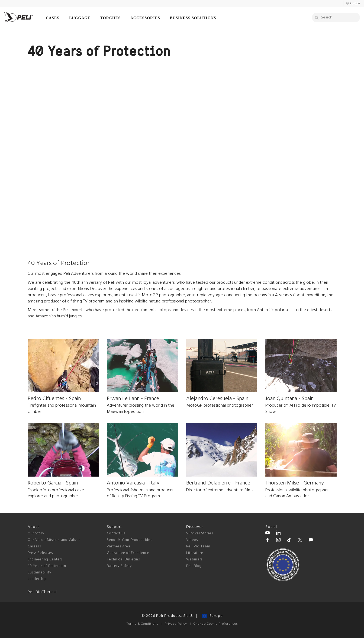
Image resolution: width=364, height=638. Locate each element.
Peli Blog (194, 566)
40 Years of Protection (47, 566)
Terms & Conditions (142, 624)
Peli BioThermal (42, 592)
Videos (192, 540)
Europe (212, 616)
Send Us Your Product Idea (130, 540)
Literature (195, 553)
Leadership (37, 579)
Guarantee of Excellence (128, 553)
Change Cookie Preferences (216, 624)
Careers (34, 546)
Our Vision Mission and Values (54, 540)
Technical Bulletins (123, 559)
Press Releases (40, 553)
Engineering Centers (45, 559)
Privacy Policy (176, 624)
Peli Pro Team (198, 546)
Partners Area (119, 546)
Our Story (36, 533)
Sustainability (39, 572)
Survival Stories (200, 533)
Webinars (194, 559)
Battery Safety (119, 566)
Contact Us (116, 533)
